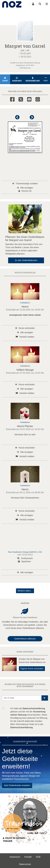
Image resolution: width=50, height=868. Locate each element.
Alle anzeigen (25, 188)
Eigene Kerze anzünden (32, 669)
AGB (38, 857)
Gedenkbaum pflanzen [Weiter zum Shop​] (25, 639)
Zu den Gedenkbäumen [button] (26, 260)
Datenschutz (25, 864)
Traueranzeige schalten (25, 184)
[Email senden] (22, 698)
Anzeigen (17, 79)
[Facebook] (12, 99)
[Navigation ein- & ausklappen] (47, 4)
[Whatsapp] (38, 99)
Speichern (25, 561)
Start (5, 79)
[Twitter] (21, 99)
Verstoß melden (25, 337)
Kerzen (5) (25, 191)
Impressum (15, 857)
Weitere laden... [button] (25, 591)
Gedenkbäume (33, 79)
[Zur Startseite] (12, 4)
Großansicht (25, 558)
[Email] (29, 99)
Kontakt (28, 857)
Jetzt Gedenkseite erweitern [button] (17, 785)
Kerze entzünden (25, 328)
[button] (18, 118)
